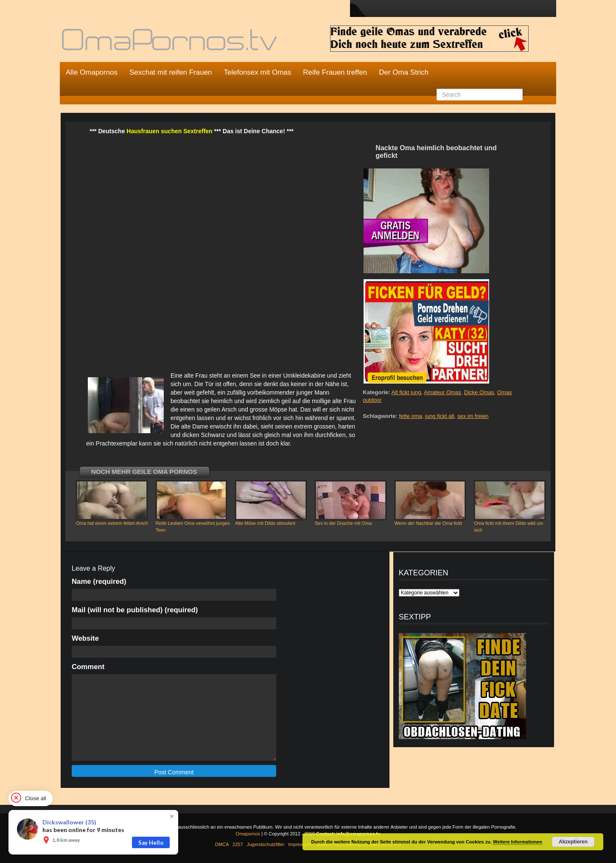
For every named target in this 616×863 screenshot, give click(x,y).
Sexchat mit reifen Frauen (171, 72)
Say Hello (151, 843)
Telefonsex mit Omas (258, 72)
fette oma (411, 416)
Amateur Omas (442, 392)
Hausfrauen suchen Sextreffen (169, 131)
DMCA (222, 844)
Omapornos (248, 834)
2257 (238, 844)
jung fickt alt (440, 416)
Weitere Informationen (518, 842)
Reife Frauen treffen (335, 72)
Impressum (300, 844)
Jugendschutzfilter (266, 844)
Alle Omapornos (92, 72)
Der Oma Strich (404, 72)
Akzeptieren (573, 842)
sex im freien (473, 416)
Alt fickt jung (406, 392)
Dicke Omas (479, 392)
